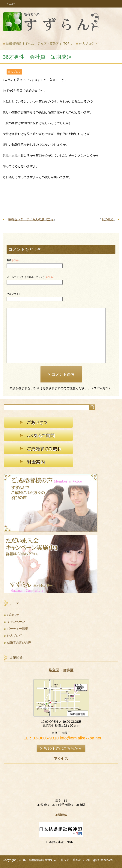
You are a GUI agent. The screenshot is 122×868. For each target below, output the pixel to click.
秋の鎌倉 (108, 219)
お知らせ (13, 615)
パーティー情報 (17, 629)
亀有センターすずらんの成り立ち (31, 219)
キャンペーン (16, 622)
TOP (38, 44)
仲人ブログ (14, 72)
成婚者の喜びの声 (19, 643)
